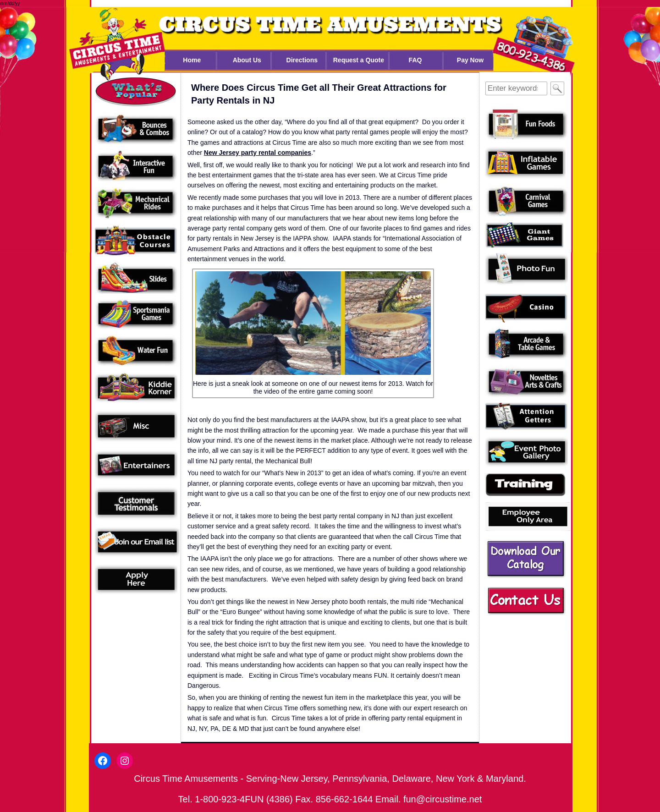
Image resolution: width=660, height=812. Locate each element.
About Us (247, 60)
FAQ (415, 60)
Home (192, 60)
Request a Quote (359, 60)
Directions (302, 60)
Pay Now (470, 60)
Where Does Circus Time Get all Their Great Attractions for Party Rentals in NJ (319, 94)
